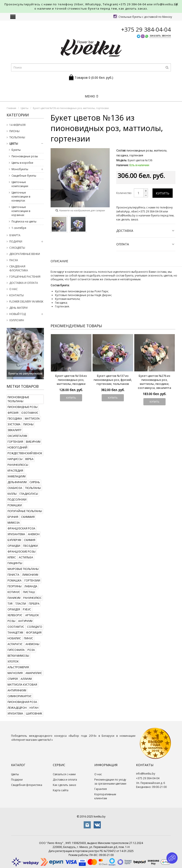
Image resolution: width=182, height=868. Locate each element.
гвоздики (30, 546)
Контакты (17, 295)
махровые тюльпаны (23, 569)
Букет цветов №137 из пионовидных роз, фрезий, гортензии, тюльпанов (113, 380)
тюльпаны (33, 488)
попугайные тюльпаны (25, 511)
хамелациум (17, 476)
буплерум (14, 540)
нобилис (14, 638)
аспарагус (15, 644)
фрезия (13, 413)
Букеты (16, 150)
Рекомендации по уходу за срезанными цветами (110, 782)
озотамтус (16, 627)
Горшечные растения (25, 277)
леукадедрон (17, 708)
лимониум (30, 575)
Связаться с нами (64, 774)
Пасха (14, 260)
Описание (59, 261)
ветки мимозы (18, 656)
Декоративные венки (25, 254)
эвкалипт (15, 430)
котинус (14, 592)
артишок (32, 615)
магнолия (15, 673)
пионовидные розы (23, 407)
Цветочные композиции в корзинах (21, 211)
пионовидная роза (22, 702)
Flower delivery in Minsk (26, 302)
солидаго (35, 627)
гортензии (32, 580)
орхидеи (14, 546)
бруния (13, 517)
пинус (29, 638)
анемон (34, 534)
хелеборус (15, 615)
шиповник (34, 714)
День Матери (18, 308)
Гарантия (101, 789)
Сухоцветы (17, 248)
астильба (26, 557)
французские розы (22, 552)
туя (10, 604)
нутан (34, 708)
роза (31, 650)
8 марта (15, 235)
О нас (14, 289)
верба (29, 459)
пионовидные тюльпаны (18, 399)
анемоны (32, 644)
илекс (12, 557)
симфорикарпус (20, 696)
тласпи (21, 604)
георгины (15, 586)
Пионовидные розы (25, 156)
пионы (28, 424)
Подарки (16, 241)
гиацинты (15, 563)
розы (11, 621)
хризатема (15, 714)
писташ (29, 592)
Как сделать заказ (64, 785)
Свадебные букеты (24, 176)
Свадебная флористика (19, 268)
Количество (124, 193)
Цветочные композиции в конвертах (21, 197)
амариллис (34, 673)
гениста (13, 575)
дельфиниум (17, 482)
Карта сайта (61, 790)
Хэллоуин (17, 320)
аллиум (26, 679)
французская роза (21, 528)
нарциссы (15, 459)
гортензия (15, 442)
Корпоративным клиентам (105, 796)
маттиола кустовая (22, 685)
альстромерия (18, 667)
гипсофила (16, 650)
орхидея (14, 609)
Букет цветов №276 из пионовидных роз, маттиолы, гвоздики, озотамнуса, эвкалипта (154, 382)
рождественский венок (25, 453)
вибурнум (33, 442)
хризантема (16, 534)
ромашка (15, 580)
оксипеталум (17, 436)
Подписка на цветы (24, 221)
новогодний (17, 447)
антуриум (25, 621)
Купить (163, 193)
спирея (13, 679)
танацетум (15, 633)
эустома (14, 424)
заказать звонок (160, 35)
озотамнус (30, 413)
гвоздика (15, 419)
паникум (14, 598)
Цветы (14, 144)
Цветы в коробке (22, 163)
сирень (35, 482)
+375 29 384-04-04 (133, 4)
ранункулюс (33, 598)
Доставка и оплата (24, 283)
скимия (30, 540)
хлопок (13, 661)
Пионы (14, 131)
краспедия (15, 471)
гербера (34, 604)
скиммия (28, 517)
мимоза (14, 523)
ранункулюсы (18, 465)
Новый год (18, 314)
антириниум (17, 690)
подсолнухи (17, 500)
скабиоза (15, 488)
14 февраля (17, 125)
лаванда (31, 586)
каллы (12, 494)
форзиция (34, 633)
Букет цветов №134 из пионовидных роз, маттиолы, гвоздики (71, 380)
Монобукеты (20, 169)
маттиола (32, 419)
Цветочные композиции (20, 184)
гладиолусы (29, 494)
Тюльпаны (17, 137)
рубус (27, 609)
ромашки (15, 505)
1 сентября (19, 228)
